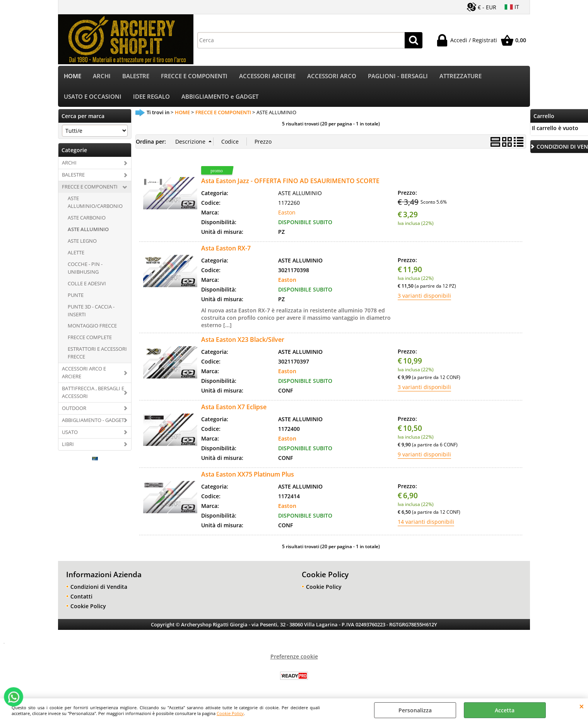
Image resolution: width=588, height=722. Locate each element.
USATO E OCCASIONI (93, 97)
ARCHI (102, 76)
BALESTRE (136, 76)
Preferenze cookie (294, 656)
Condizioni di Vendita (99, 587)
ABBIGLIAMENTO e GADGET (220, 97)
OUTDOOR (74, 408)
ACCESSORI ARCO (332, 76)
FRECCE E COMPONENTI (194, 76)
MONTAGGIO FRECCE (92, 326)
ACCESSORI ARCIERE (267, 76)
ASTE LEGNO (82, 241)
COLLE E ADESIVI (87, 283)
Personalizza (415, 710)
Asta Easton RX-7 (226, 248)
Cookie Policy (230, 713)
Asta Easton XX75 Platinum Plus (248, 474)
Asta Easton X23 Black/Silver (243, 340)
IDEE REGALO (151, 97)
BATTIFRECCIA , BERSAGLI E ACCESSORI (93, 392)
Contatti (81, 596)
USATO (70, 432)
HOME (73, 76)
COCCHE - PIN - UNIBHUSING (85, 268)
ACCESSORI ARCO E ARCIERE (84, 372)
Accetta (505, 710)
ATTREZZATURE (461, 76)
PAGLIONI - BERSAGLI (398, 76)
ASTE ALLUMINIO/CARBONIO (95, 202)
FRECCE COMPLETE (90, 337)
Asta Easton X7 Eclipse (234, 407)
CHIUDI (582, 706)
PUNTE (76, 295)
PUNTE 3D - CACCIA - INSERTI (91, 310)
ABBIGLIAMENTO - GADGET (93, 420)
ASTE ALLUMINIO (88, 229)
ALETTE (76, 252)
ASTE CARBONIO (87, 218)
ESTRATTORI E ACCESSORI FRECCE (97, 353)
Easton (287, 212)
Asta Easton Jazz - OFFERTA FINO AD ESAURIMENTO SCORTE (290, 181)
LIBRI (68, 444)
